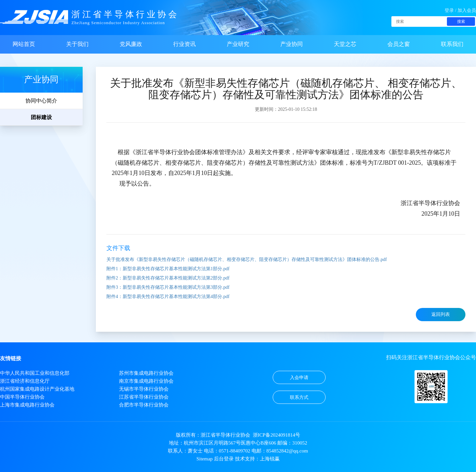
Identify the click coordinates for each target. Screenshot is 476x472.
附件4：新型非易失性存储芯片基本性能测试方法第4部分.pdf (168, 297)
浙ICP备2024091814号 (277, 435)
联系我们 (452, 44)
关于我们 (77, 44)
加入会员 (467, 10)
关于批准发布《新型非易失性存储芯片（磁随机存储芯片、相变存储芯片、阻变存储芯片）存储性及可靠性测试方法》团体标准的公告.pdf (247, 259)
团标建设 (41, 117)
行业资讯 (184, 44)
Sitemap (204, 459)
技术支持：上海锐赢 (257, 459)
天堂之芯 (345, 44)
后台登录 (224, 459)
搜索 (461, 21)
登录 (449, 10)
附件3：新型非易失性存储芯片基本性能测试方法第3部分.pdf (168, 287)
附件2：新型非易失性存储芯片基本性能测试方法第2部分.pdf (168, 278)
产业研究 (238, 44)
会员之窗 (399, 44)
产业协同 (292, 44)
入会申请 (299, 378)
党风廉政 (131, 44)
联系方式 (299, 397)
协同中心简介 (41, 101)
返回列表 (441, 314)
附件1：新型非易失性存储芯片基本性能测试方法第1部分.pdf (168, 269)
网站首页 (24, 44)
